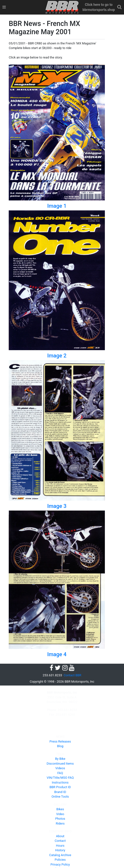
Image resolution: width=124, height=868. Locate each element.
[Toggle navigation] (4, 7)
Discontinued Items (60, 764)
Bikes (60, 809)
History (60, 850)
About (60, 836)
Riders (60, 823)
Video (60, 814)
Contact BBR (73, 675)
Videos (60, 768)
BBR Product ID (60, 787)
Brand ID (60, 792)
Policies (60, 860)
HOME (60, 723)
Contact (60, 841)
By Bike (60, 759)
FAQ (60, 773)
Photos (60, 819)
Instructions (60, 782)
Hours (60, 846)
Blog (60, 746)
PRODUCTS (60, 729)
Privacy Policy (60, 864)
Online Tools (60, 797)
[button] (120, 7)
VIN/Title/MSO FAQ (60, 778)
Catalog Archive (60, 855)
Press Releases (60, 741)
